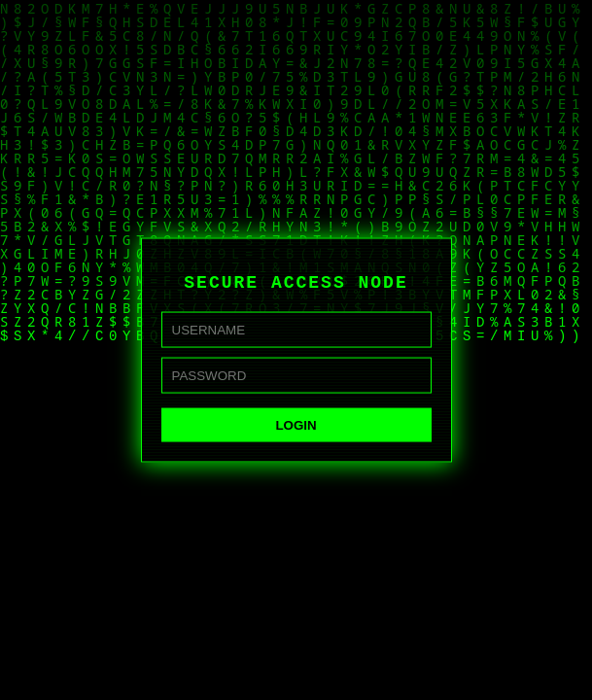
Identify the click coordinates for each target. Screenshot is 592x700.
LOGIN (296, 426)
